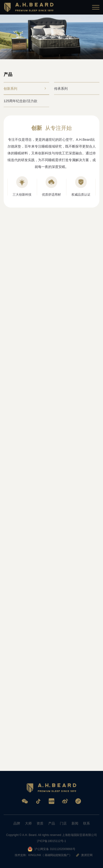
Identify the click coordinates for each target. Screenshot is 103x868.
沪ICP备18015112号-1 (51, 841)
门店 (63, 823)
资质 (40, 823)
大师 (28, 823)
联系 (87, 823)
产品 (52, 823)
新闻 (75, 823)
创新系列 (25, 89)
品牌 (17, 823)
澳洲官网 (84, 855)
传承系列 (75, 89)
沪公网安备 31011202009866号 (51, 849)
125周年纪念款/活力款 (25, 102)
